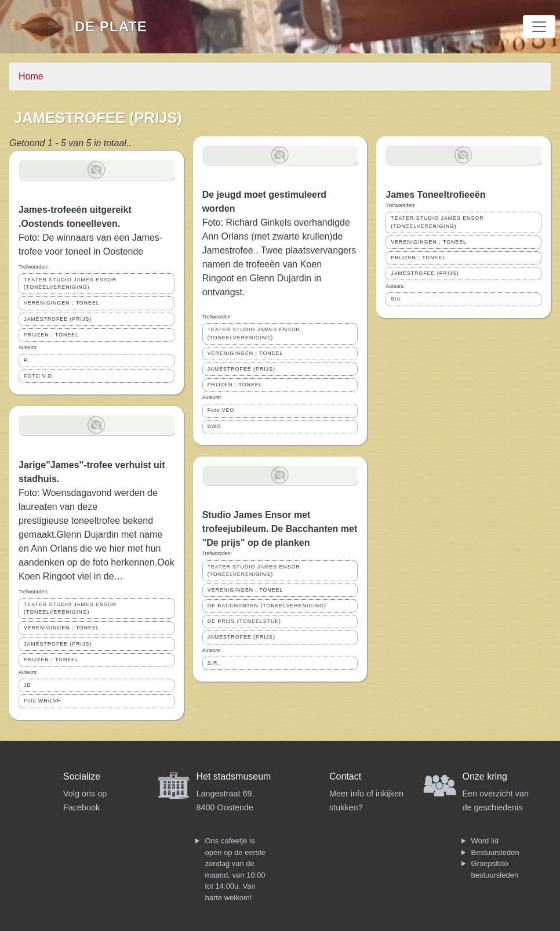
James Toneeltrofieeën (435, 195)
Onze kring (485, 776)
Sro (396, 299)
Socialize (82, 776)
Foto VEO (221, 410)
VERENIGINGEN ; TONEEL (62, 303)
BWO (214, 426)
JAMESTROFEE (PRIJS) (58, 319)
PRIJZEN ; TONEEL (51, 335)
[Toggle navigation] (539, 27)
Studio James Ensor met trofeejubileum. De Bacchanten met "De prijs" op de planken (280, 529)
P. (26, 360)
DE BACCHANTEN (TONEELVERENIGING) (267, 606)
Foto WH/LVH (43, 701)
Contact (345, 776)
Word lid (485, 841)
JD (28, 685)
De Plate (111, 26)
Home (31, 76)
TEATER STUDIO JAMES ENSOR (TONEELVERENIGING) (70, 283)
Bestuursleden (495, 852)
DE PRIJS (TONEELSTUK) (244, 621)
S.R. (214, 663)
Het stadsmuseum (234, 776)
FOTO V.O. (39, 376)
